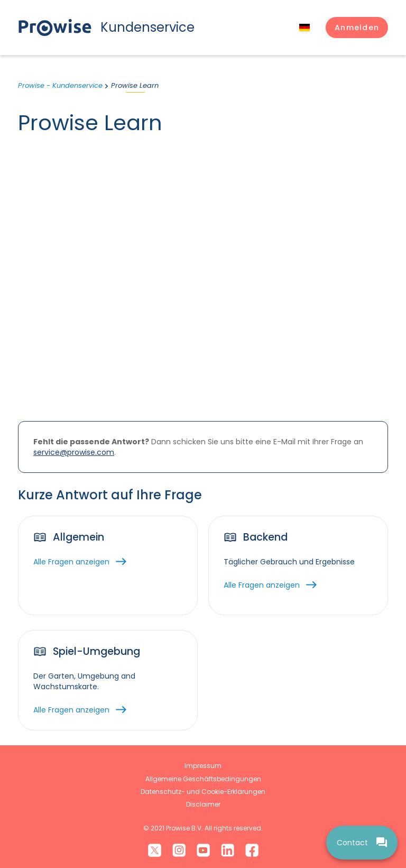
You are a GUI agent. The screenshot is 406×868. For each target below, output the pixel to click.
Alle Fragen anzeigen (71, 562)
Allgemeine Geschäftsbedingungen (203, 779)
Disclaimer (203, 804)
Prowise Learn (135, 85)
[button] (357, 28)
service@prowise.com (74, 452)
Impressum (203, 766)
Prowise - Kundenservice (60, 85)
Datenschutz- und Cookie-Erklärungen (203, 792)
